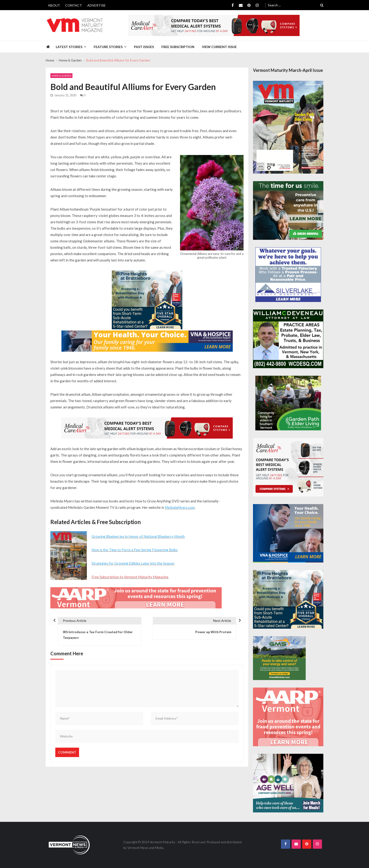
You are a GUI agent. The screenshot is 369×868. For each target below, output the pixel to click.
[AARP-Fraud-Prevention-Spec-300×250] (288, 717)
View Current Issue (219, 47)
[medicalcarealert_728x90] (214, 25)
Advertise (96, 5)
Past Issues (144, 47)
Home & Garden (61, 76)
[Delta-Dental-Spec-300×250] (288, 210)
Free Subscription (178, 47)
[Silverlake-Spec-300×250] (288, 275)
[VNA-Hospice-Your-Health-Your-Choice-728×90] (147, 341)
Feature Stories (108, 47)
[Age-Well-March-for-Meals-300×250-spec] (288, 783)
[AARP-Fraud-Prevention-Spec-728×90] (136, 598)
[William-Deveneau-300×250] (288, 339)
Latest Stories (69, 47)
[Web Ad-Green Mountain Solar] (279, 658)
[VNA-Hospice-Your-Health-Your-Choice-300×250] (288, 533)
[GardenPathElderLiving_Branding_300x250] (288, 403)
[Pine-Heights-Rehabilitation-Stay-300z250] (147, 300)
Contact (74, 5)
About (54, 5)
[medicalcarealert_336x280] (288, 467)
